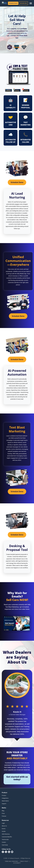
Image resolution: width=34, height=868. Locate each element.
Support (4, 804)
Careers (4, 842)
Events (4, 829)
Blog (3, 811)
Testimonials (5, 839)
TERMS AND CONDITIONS (11, 861)
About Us (4, 826)
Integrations (5, 798)
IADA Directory (6, 834)
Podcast (4, 816)
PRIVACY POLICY (24, 861)
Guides (4, 831)
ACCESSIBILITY (17, 863)
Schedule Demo (13, 3)
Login (3, 823)
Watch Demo (5, 801)
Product (4, 795)
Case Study (5, 845)
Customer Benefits (7, 837)
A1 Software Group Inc (14, 858)
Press (3, 813)
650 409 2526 (23, 3)
